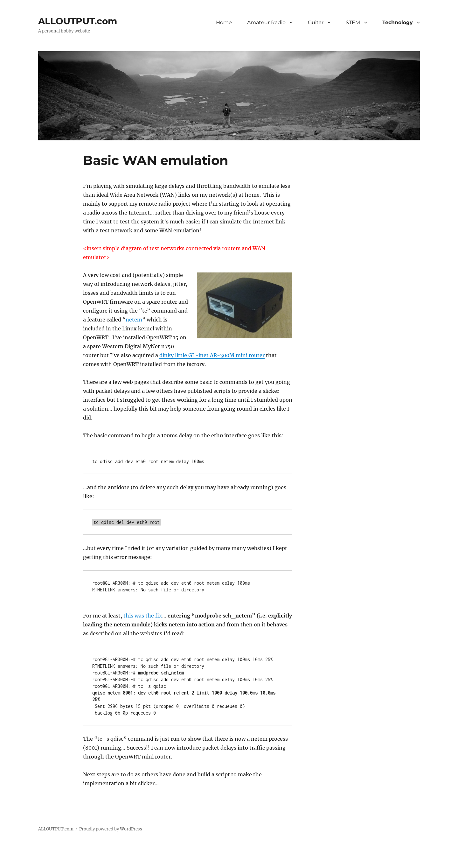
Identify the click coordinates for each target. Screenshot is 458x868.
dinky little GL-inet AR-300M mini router (212, 355)
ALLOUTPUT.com (78, 21)
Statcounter (15, 864)
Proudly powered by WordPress (111, 829)
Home (224, 22)
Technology (398, 22)
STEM (353, 22)
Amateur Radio (266, 22)
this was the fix (143, 616)
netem (134, 320)
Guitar (316, 22)
